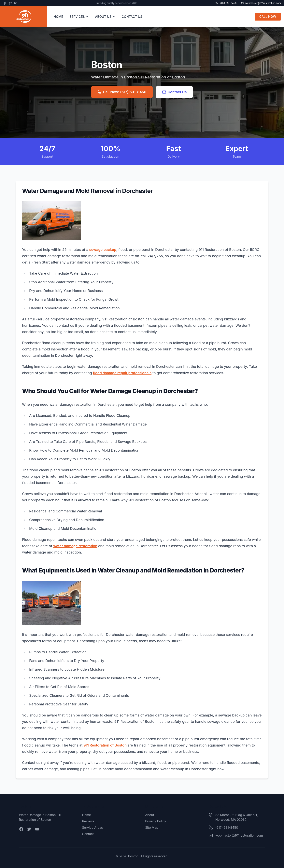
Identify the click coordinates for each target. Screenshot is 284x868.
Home (86, 815)
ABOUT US (105, 17)
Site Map (152, 828)
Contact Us (174, 92)
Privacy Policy (156, 821)
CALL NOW (268, 17)
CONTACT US (132, 17)
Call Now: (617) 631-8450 (122, 92)
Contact (88, 834)
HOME (58, 17)
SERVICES (79, 17)
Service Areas (92, 828)
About (150, 815)
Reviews (88, 821)
